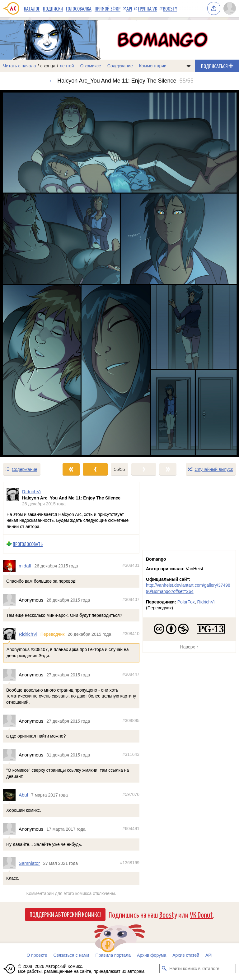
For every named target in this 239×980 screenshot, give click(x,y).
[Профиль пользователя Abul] (11, 795)
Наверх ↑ (189, 647)
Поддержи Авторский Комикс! (65, 914)
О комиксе (90, 66)
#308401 (131, 566)
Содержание (120, 66)
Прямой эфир (108, 8)
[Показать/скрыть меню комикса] (189, 66)
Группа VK (148, 8)
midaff (25, 566)
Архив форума (152, 955)
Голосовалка (79, 8)
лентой (67, 66)
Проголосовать (28, 544)
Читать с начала (20, 66)
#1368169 (130, 863)
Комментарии (153, 66)
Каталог (32, 8)
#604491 (131, 829)
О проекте (37, 955)
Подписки (53, 8)
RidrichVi (28, 634)
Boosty (170, 8)
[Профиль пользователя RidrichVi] (13, 498)
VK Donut (201, 914)
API (129, 8)
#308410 (131, 634)
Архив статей (186, 955)
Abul (23, 795)
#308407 (131, 599)
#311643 (131, 754)
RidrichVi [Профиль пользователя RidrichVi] (31, 492)
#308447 (131, 674)
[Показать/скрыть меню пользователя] (230, 8)
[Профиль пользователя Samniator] (11, 863)
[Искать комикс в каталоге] (164, 969)
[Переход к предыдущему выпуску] (30, 273)
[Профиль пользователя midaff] (11, 566)
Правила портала (113, 955)
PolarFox (186, 602)
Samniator (29, 863)
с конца (48, 66)
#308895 (131, 720)
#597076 (131, 795)
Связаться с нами (71, 955)
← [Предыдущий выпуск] (51, 81)
